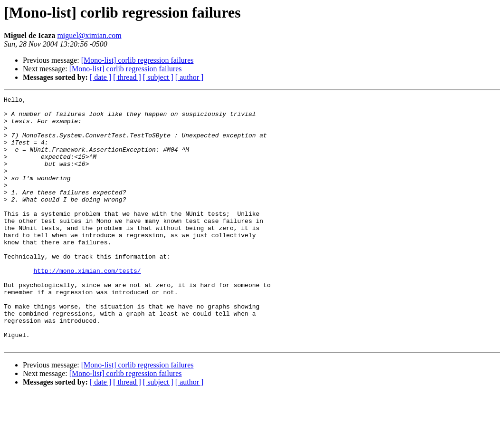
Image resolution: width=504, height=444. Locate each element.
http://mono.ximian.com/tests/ (87, 306)
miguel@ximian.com (89, 35)
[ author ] (190, 77)
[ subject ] (158, 77)
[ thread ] (127, 77)
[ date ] (100, 77)
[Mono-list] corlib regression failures (138, 60)
